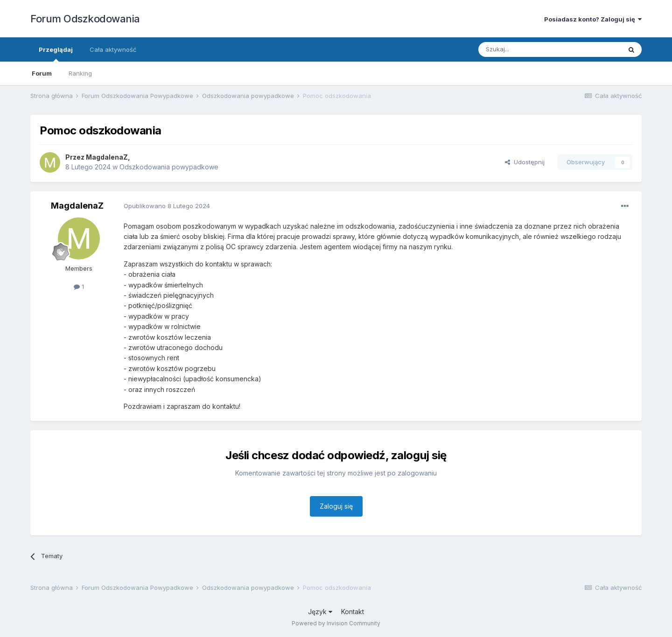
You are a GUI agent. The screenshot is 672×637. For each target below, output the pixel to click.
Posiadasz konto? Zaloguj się (593, 19)
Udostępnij (525, 162)
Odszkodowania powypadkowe (169, 167)
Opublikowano (167, 206)
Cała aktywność (113, 49)
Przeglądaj (56, 54)
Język (320, 612)
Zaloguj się (336, 506)
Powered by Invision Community (336, 623)
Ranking (80, 73)
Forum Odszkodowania (85, 19)
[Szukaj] (527, 49)
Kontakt (353, 612)
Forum (42, 73)
